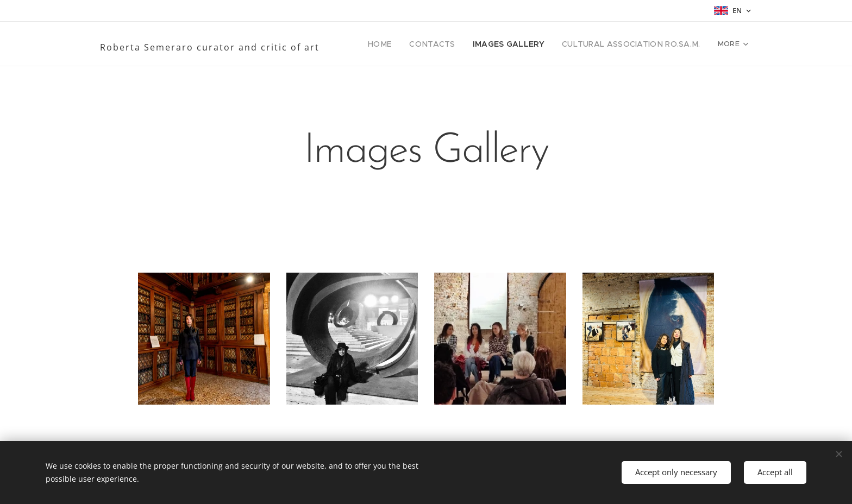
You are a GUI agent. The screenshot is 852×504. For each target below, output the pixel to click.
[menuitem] (404, 44)
